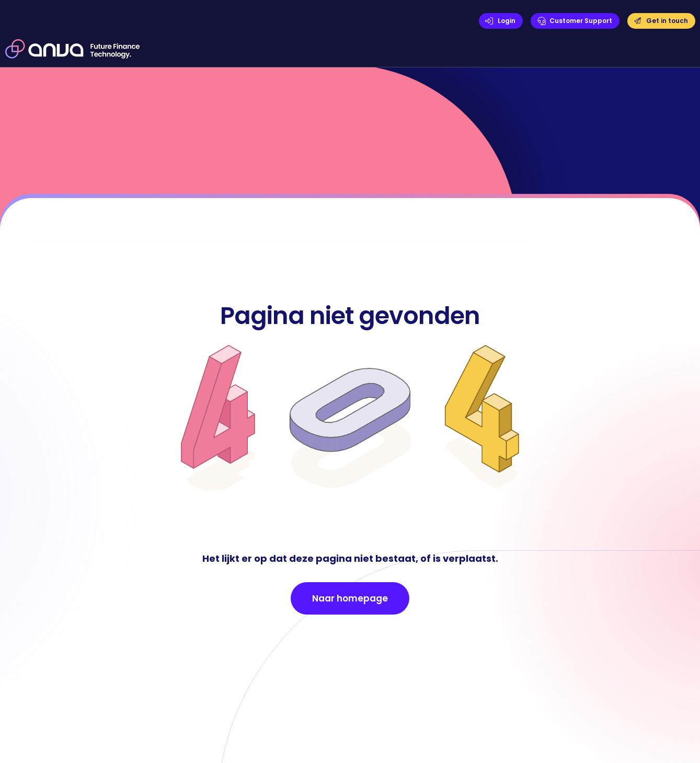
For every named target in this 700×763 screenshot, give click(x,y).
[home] (72, 49)
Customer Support (581, 21)
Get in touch (667, 21)
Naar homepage (350, 598)
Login (507, 21)
